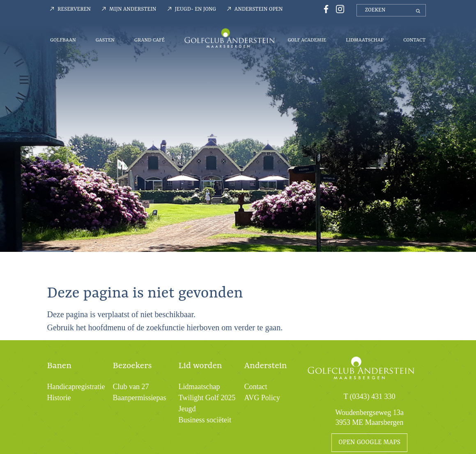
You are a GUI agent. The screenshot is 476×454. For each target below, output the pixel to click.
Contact (414, 40)
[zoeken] (391, 10)
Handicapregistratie (76, 387)
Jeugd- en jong (195, 9)
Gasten (105, 40)
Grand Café (149, 40)
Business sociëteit (205, 420)
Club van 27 (131, 387)
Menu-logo (230, 38)
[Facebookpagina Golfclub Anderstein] (325, 8)
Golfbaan (63, 40)
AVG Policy (262, 398)
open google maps (369, 442)
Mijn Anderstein (133, 9)
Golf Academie (307, 40)
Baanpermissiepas (140, 398)
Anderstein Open (259, 9)
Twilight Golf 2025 (207, 398)
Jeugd (187, 409)
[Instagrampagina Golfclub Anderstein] (338, 8)
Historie (59, 398)
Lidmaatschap (365, 40)
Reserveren (74, 9)
